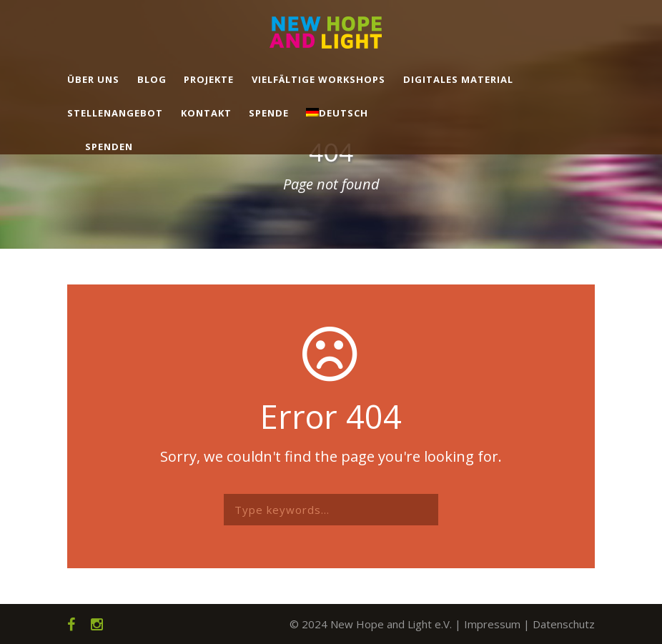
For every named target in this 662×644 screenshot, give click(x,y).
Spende (269, 113)
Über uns (93, 79)
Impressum (492, 624)
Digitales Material (458, 79)
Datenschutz (564, 624)
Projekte (209, 79)
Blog (152, 79)
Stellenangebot (115, 113)
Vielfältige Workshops (318, 79)
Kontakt (206, 113)
